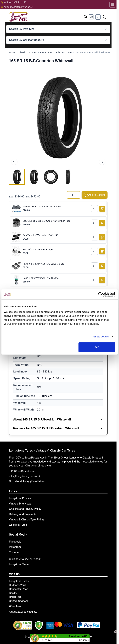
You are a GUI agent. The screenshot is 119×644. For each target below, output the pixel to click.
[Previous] (14, 162)
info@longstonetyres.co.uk (25, 476)
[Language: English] (91, 17)
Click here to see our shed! (25, 559)
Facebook (15, 542)
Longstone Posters (20, 498)
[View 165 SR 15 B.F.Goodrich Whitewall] (17, 177)
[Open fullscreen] (58, 118)
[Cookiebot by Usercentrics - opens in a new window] (101, 294)
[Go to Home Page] (12, 52)
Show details (101, 337)
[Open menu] (112, 5)
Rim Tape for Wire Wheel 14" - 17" (40, 235)
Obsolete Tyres (18, 525)
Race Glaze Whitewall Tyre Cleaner (41, 278)
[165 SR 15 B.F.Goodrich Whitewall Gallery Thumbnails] (42, 177)
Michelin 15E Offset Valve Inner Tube (42, 207)
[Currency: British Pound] (98, 17)
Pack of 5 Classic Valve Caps (38, 249)
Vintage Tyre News (20, 504)
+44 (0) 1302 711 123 (22, 471)
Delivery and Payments (23, 514)
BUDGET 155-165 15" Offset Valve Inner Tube (47, 221)
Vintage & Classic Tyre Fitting (26, 520)
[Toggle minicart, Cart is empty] (105, 17)
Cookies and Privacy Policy (25, 509)
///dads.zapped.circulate (23, 612)
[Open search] (86, 17)
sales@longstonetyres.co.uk (19, 7)
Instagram (15, 547)
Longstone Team (19, 564)
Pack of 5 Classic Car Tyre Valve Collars (43, 264)
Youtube (14, 552)
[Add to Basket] (102, 209)
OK (97, 347)
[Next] (102, 162)
